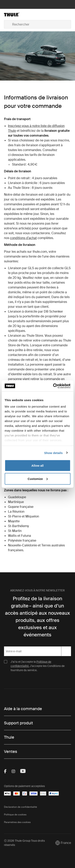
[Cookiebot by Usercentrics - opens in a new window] (53, 386)
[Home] (15, 14)
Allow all (37, 466)
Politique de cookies (15, 815)
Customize (38, 479)
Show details (53, 453)
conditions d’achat (23, 238)
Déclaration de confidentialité (20, 807)
